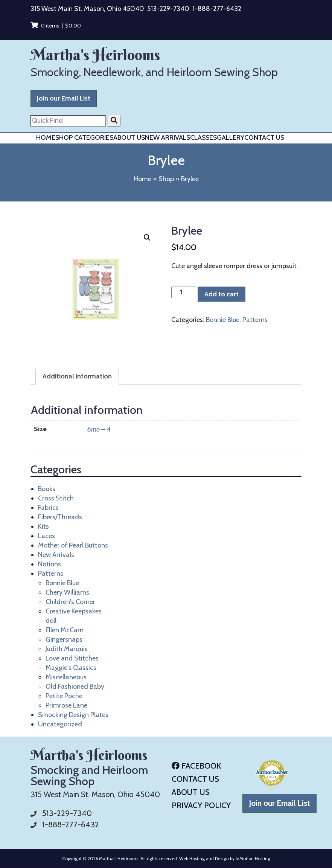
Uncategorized (60, 724)
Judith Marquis (67, 649)
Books (47, 489)
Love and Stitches (72, 658)
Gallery (231, 137)
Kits (43, 526)
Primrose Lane (66, 705)
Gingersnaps (64, 639)
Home (46, 137)
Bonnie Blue (223, 320)
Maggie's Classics (71, 668)
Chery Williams (67, 592)
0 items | (56, 26)
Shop (166, 179)
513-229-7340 (168, 9)
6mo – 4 (99, 429)
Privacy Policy (201, 805)
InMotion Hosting (253, 858)
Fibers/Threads (60, 517)
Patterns (255, 320)
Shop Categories (84, 137)
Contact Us (264, 137)
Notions (49, 564)
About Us (129, 137)
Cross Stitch (56, 498)
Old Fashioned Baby (75, 686)
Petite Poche (64, 696)
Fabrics (48, 508)
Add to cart (222, 294)
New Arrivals (168, 137)
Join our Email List (64, 98)
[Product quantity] (184, 292)
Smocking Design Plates (73, 715)
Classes (203, 137)
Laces (46, 536)
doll (51, 621)
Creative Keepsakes (74, 611)
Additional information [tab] (77, 376)
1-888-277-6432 (217, 9)
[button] (147, 238)
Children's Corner (70, 602)
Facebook (196, 766)
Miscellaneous (66, 677)
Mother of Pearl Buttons (73, 545)
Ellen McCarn (65, 630)
